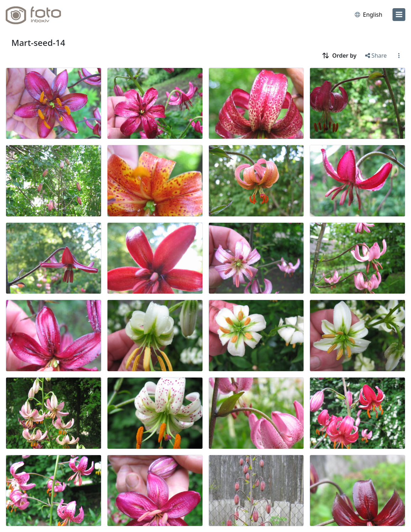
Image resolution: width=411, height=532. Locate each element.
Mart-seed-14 (38, 43)
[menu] (399, 15)
